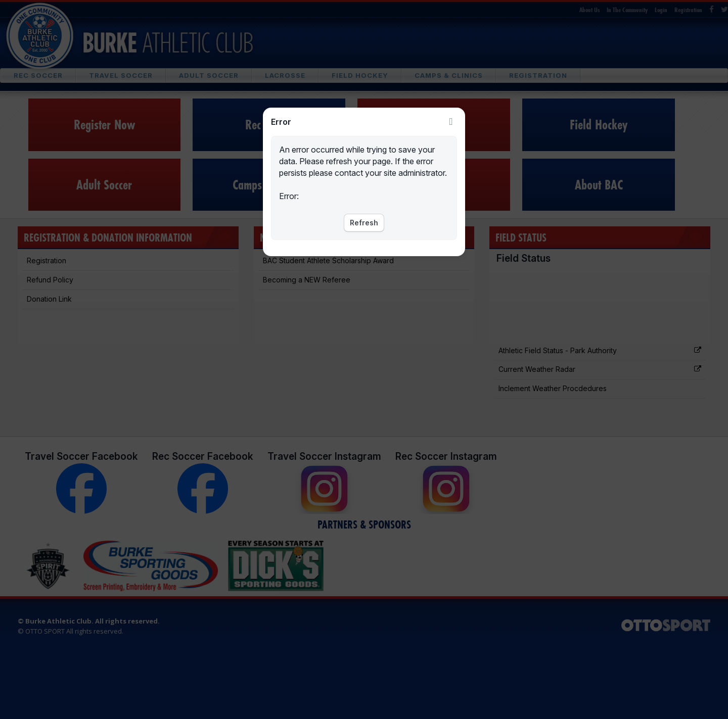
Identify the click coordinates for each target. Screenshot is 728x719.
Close (451, 122)
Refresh (364, 223)
